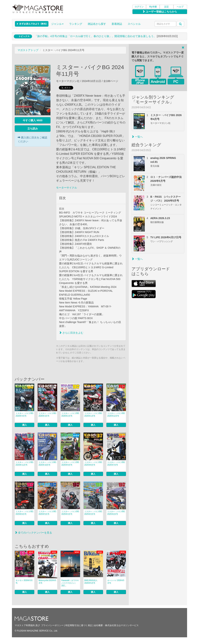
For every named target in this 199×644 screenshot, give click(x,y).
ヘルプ (180, 7)
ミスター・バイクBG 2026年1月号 (93, 415)
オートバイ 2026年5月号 (116, 582)
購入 (25, 425)
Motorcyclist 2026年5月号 (47, 582)
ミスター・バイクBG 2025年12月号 (116, 415)
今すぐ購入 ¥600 (33, 120)
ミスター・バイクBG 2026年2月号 (70, 415)
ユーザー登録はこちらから (160, 12)
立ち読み (33, 129)
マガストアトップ (28, 50)
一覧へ (137, 137)
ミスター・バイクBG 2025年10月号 (47, 464)
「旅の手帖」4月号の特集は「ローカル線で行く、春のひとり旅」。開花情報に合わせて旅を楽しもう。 (95, 36)
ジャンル (57, 24)
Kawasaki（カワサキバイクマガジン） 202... (70, 583)
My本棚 (153, 7)
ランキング (76, 24)
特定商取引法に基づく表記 (79, 625)
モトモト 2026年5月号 (24, 582)
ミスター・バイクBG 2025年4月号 (70, 513)
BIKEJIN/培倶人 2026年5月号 (91, 582)
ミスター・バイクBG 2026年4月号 (24, 415)
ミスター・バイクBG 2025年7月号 (116, 464)
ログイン (139, 7)
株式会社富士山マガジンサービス (122, 625)
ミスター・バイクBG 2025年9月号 (70, 464)
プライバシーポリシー (52, 625)
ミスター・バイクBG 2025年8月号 (93, 464)
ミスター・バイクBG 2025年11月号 (24, 464)
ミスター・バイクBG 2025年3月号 (93, 513)
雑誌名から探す (97, 24)
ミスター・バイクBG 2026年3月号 (47, 415)
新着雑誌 (117, 24)
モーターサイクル (67, 188)
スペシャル (134, 24)
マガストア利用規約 (25, 625)
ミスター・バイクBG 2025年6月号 (24, 513)
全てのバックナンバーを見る (33, 533)
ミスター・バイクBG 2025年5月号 (47, 513)
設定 (167, 7)
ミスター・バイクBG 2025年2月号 (116, 513)
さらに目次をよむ (71, 333)
